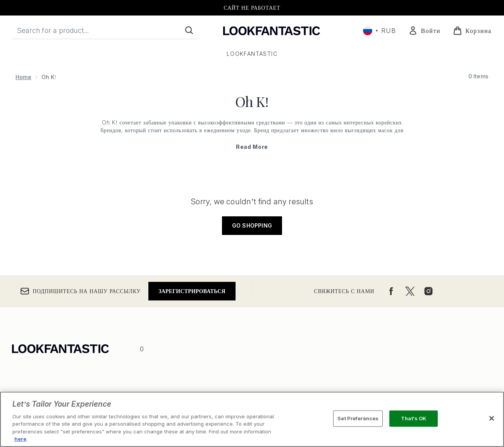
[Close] (492, 418)
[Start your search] (105, 30)
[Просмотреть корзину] (472, 31)
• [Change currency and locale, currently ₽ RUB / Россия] (379, 31)
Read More (252, 147)
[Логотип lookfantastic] (272, 30)
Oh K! (252, 101)
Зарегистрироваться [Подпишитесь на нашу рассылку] (192, 291)
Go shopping (252, 225)
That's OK (414, 418)
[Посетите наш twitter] (410, 291)
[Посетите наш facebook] (391, 291)
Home (23, 77)
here (20, 439)
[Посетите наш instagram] (428, 291)
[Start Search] (189, 30)
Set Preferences (358, 418)
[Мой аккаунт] (424, 31)
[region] (252, 419)
